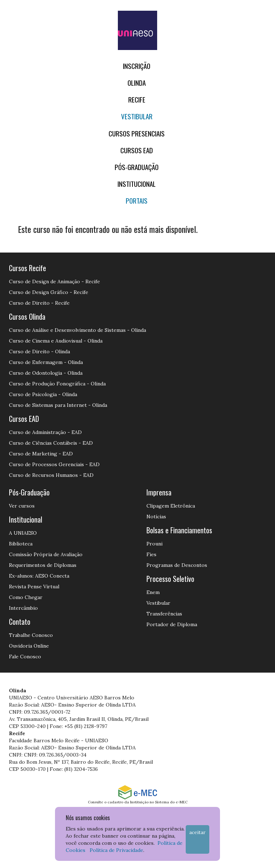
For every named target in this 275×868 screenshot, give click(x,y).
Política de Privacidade (116, 850)
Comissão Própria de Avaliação (46, 554)
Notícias (156, 517)
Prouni (154, 544)
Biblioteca (21, 544)
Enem (153, 592)
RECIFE (137, 99)
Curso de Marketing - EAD (41, 454)
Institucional (137, 184)
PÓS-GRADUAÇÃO (137, 167)
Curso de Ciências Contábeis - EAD (51, 443)
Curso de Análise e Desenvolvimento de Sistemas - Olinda (77, 330)
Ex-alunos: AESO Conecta (39, 576)
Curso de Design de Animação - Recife (54, 281)
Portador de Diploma (172, 624)
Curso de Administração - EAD (45, 432)
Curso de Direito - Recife (39, 303)
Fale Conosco (25, 657)
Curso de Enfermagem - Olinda (46, 362)
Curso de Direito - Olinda (39, 351)
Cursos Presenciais (137, 133)
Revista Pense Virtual (34, 587)
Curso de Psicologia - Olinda (43, 394)
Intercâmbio (23, 608)
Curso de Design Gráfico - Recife (49, 292)
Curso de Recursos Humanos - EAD (51, 475)
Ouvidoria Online (29, 646)
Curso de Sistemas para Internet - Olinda (58, 405)
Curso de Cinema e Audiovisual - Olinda (56, 341)
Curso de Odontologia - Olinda (46, 373)
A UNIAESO (23, 533)
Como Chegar (26, 597)
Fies (151, 554)
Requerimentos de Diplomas (43, 565)
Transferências (164, 614)
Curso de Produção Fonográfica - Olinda (57, 384)
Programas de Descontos (177, 565)
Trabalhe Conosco (31, 635)
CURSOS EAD (137, 150)
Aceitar (197, 832)
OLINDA (137, 83)
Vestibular (137, 116)
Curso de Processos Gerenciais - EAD (54, 464)
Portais (137, 201)
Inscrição (137, 66)
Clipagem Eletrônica (171, 506)
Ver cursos (22, 506)
